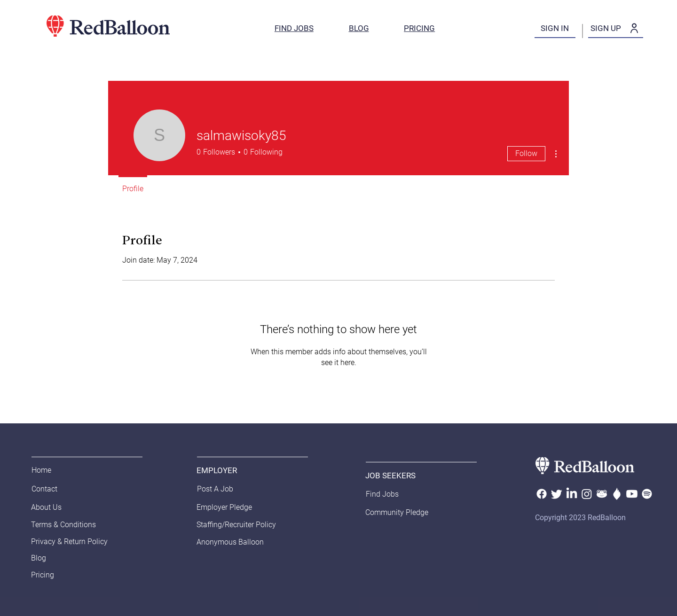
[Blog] (83, 558)
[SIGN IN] (555, 29)
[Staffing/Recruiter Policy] (251, 525)
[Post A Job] (221, 489)
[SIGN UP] (616, 29)
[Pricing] (83, 575)
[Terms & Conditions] (85, 525)
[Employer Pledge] (231, 507)
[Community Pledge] (399, 513)
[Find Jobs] (390, 494)
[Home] (55, 470)
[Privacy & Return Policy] (83, 542)
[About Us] (65, 507)
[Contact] (55, 489)
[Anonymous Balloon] (249, 542)
